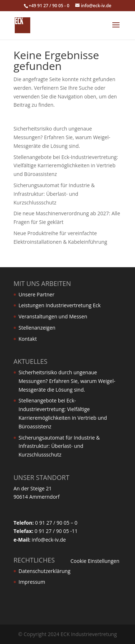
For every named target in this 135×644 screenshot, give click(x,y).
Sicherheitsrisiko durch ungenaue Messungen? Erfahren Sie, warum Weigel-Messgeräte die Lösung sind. (62, 137)
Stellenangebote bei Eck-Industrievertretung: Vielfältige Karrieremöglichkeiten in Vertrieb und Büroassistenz (66, 166)
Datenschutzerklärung (45, 571)
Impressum (32, 582)
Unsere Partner (37, 294)
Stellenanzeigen (37, 328)
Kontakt (28, 339)
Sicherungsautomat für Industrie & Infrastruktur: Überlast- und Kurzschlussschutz (54, 194)
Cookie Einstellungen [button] (95, 561)
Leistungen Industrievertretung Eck (60, 305)
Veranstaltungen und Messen (53, 316)
